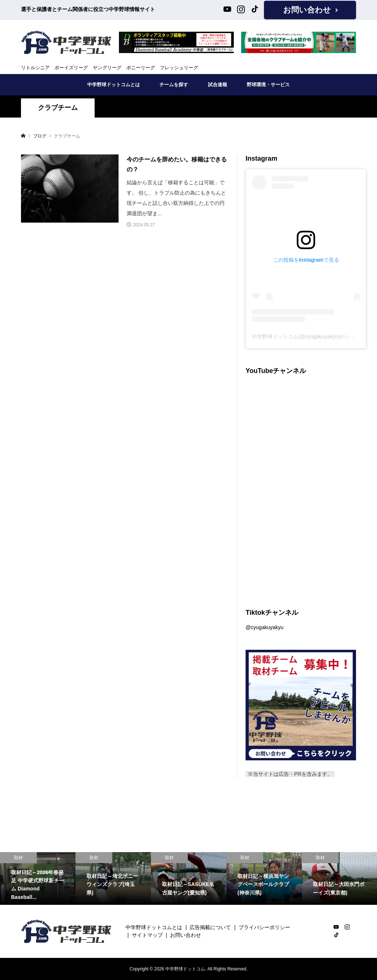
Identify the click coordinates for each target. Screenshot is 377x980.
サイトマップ (147, 935)
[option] (38, 879)
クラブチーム (58, 108)
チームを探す (174, 85)
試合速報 (218, 85)
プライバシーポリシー (264, 927)
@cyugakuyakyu (265, 627)
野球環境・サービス (268, 85)
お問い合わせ (307, 10)
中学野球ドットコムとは (114, 85)
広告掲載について (210, 927)
